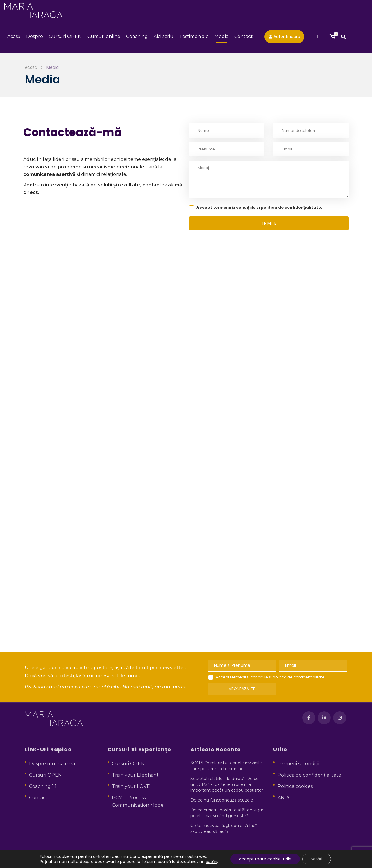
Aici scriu (164, 38)
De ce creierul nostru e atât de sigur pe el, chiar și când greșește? (227, 813)
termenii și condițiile (234, 210)
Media (221, 38)
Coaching (137, 38)
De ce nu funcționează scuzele (222, 800)
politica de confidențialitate (291, 210)
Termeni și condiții (298, 764)
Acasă (14, 38)
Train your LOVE (131, 786)
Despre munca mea (52, 764)
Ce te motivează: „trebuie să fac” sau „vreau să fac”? (224, 829)
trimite (269, 226)
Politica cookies (295, 786)
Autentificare (285, 38)
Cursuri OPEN (65, 38)
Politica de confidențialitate (309, 775)
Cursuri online (104, 38)
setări (211, 862)
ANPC (284, 798)
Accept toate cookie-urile (265, 859)
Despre (35, 38)
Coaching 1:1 (43, 786)
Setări (317, 859)
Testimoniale (194, 38)
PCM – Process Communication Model (138, 801)
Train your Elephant (135, 775)
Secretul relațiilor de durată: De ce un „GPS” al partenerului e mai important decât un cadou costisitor (227, 784)
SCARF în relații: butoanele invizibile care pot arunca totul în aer (226, 766)
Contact (244, 38)
